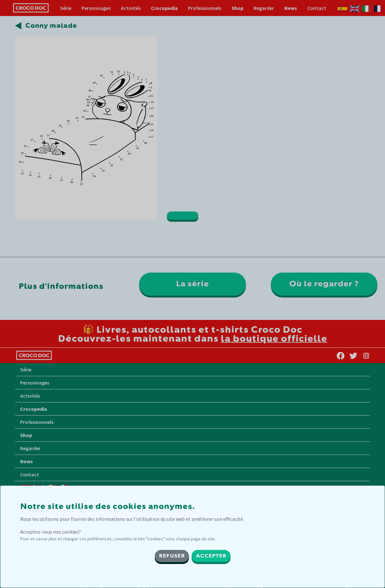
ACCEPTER (211, 556)
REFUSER (172, 556)
